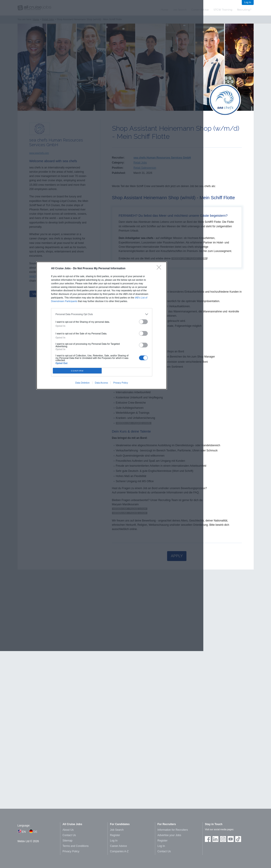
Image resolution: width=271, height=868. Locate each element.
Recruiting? (244, 10)
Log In (248, 2)
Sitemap (67, 841)
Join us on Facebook (208, 839)
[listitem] (102, 314)
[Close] (160, 268)
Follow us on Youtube (231, 839)
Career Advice (118, 846)
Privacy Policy (121, 383)
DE (35, 832)
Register (115, 835)
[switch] (143, 322)
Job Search (117, 830)
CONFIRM (77, 371)
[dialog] (102, 325)
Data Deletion (83, 383)
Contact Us (69, 835)
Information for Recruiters (173, 830)
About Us (68, 830)
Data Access (101, 383)
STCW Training (223, 10)
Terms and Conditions (76, 846)
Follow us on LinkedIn (215, 839)
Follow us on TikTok (238, 839)
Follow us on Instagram (223, 839)
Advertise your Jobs (169, 835)
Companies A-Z (119, 851)
